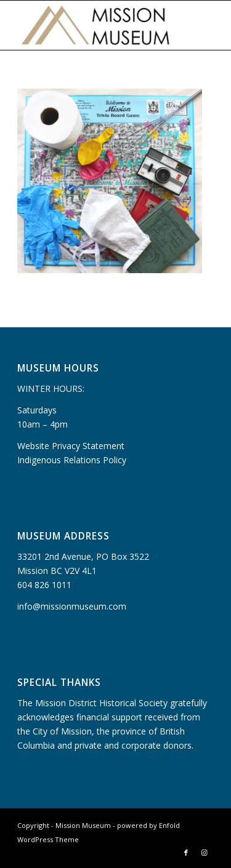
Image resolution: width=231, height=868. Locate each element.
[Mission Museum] (96, 25)
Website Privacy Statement (71, 446)
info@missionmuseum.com (72, 606)
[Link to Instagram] (205, 853)
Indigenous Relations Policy (72, 460)
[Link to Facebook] (186, 853)
